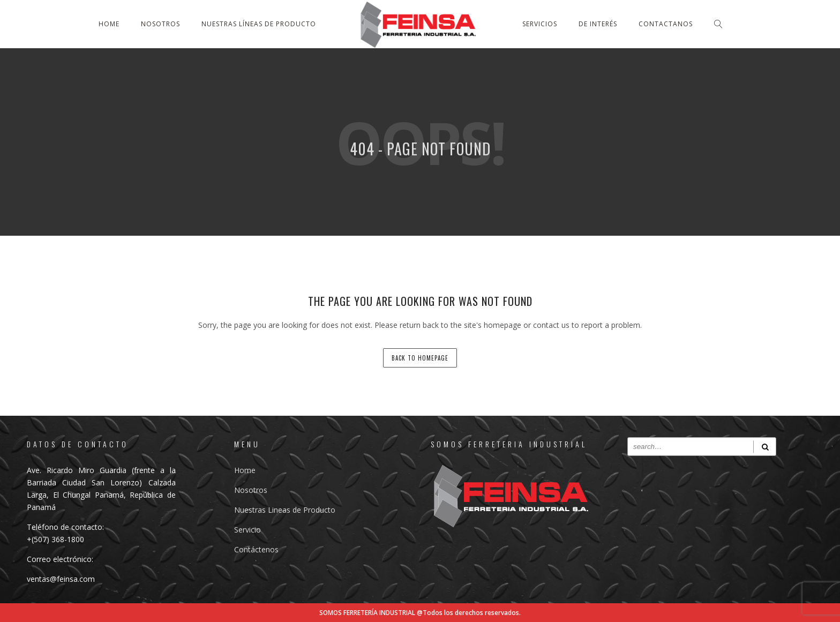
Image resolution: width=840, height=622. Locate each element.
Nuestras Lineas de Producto (285, 510)
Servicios (540, 24)
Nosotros (160, 24)
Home (109, 24)
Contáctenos (256, 549)
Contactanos (666, 24)
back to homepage (420, 358)
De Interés (598, 24)
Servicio (247, 530)
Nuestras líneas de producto (259, 24)
